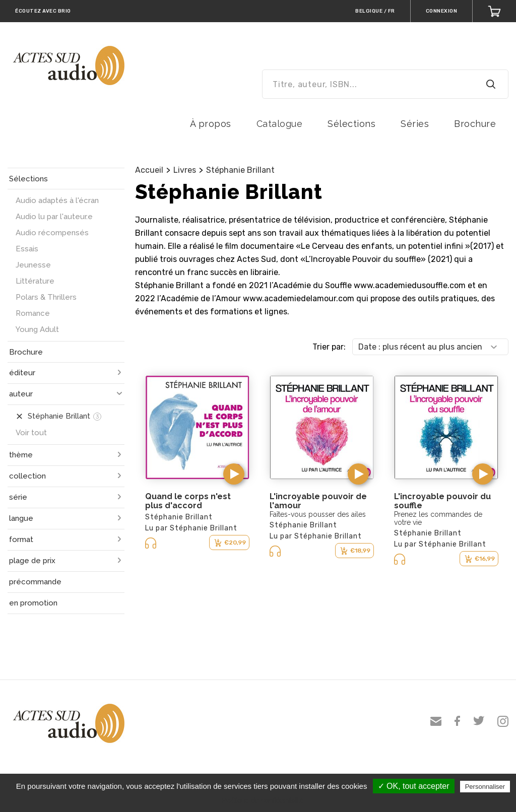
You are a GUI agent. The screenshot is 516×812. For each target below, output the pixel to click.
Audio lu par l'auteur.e (54, 217)
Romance (33, 313)
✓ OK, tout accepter (414, 786)
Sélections (351, 124)
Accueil (149, 170)
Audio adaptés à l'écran (57, 200)
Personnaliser (485, 787)
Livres (185, 170)
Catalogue (280, 124)
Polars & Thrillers (46, 297)
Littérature (35, 281)
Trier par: (329, 347)
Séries (415, 124)
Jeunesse (33, 265)
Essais (27, 249)
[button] (234, 474)
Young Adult (37, 329)
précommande (35, 582)
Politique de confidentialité (263, 800)
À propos (211, 124)
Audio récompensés (52, 233)
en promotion (33, 603)
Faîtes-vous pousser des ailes (318, 514)
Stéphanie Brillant (240, 170)
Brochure (475, 124)
